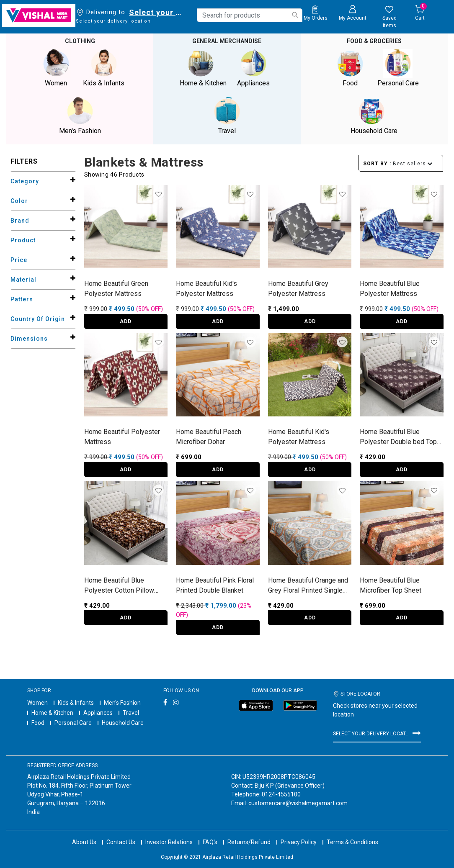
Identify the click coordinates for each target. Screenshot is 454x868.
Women (37, 703)
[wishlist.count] (390, 17)
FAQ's (210, 835)
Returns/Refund (249, 835)
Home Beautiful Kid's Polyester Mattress (206, 289)
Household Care (123, 723)
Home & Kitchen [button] (203, 68)
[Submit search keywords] (295, 15)
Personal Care (73, 723)
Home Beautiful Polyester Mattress (122, 437)
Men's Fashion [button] (80, 116)
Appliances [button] (253, 68)
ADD (126, 321)
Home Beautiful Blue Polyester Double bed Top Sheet (398, 437)
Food (38, 723)
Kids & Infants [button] (104, 68)
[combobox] (250, 15)
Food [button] (350, 68)
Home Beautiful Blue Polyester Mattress (390, 289)
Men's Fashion (122, 703)
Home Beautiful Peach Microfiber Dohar (209, 437)
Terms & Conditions (352, 835)
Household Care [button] (374, 116)
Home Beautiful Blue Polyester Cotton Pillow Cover (119, 586)
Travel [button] (227, 116)
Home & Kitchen (52, 713)
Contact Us (121, 835)
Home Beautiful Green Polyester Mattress (116, 289)
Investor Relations (169, 835)
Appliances (98, 713)
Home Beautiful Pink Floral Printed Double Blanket (215, 585)
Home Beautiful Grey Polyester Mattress (298, 289)
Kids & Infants (76, 703)
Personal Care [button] (398, 68)
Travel (131, 713)
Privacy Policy (299, 835)
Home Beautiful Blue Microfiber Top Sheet (391, 585)
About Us (84, 835)
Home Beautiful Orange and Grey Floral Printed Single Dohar (308, 586)
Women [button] (56, 68)
